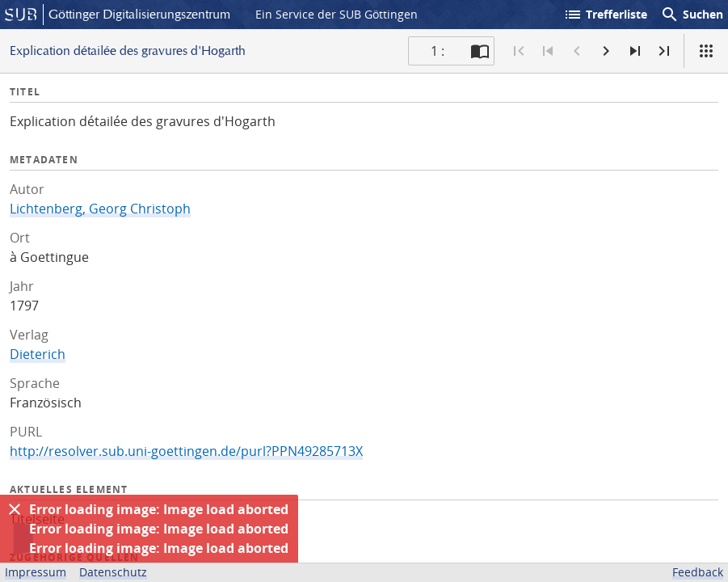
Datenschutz (113, 572)
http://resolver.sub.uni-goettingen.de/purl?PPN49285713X (186, 451)
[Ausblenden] (15, 509)
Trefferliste (605, 15)
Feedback (698, 572)
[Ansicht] (706, 51)
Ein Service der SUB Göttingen (337, 14)
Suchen (692, 15)
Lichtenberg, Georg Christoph (100, 209)
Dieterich (38, 354)
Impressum (36, 572)
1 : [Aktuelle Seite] (438, 51)
